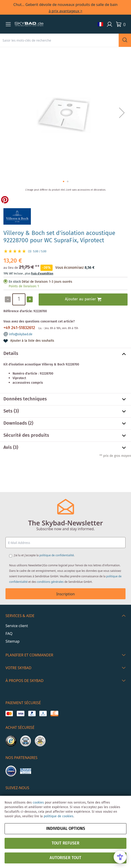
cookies (38, 803)
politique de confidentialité (57, 555)
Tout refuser (65, 843)
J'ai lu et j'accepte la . (44, 555)
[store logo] (29, 24)
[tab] (65, 354)
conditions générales (50, 582)
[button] (8, 24)
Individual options (66, 829)
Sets (8, 411)
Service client (17, 626)
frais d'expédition (42, 274)
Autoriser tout (65, 858)
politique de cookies (59, 816)
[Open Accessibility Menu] (120, 857)
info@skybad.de (21, 334)
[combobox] (59, 40)
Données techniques (25, 399)
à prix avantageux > (66, 11)
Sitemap (13, 641)
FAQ (9, 634)
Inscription (65, 594)
